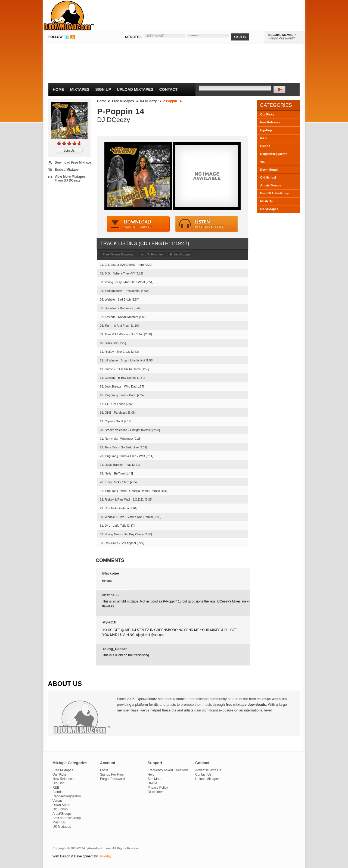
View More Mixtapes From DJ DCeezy (70, 179)
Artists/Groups (271, 185)
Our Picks (267, 114)
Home (58, 89)
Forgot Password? (282, 38)
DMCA (152, 783)
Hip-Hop (266, 130)
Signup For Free (112, 775)
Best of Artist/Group (67, 818)
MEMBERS (133, 37)
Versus (58, 801)
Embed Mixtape (67, 170)
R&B (263, 138)
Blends (265, 146)
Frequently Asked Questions (168, 770)
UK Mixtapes (269, 209)
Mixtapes (80, 89)
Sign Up (103, 89)
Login (104, 770)
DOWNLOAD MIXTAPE (138, 224)
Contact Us (203, 775)
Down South (269, 170)
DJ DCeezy (148, 101)
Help (151, 775)
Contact (168, 89)
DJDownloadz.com (69, 15)
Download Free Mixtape (73, 163)
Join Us (69, 151)
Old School (268, 177)
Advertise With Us (208, 770)
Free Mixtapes (123, 101)
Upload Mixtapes (135, 89)
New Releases (270, 122)
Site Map (154, 779)
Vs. (262, 162)
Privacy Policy (158, 788)
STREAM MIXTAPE (207, 224)
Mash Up (266, 201)
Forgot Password (112, 779)
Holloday (105, 856)
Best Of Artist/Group (275, 193)
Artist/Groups (62, 814)
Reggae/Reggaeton (274, 154)
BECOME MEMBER (282, 35)
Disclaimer (155, 792)
